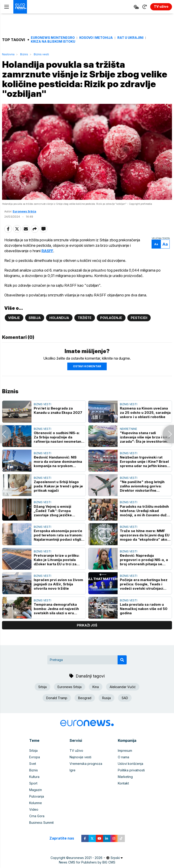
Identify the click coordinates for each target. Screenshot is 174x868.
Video (34, 809)
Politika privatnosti (131, 770)
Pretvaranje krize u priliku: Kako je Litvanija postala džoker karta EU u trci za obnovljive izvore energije (57, 560)
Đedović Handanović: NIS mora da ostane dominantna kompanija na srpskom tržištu (58, 462)
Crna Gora (37, 816)
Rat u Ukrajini (130, 38)
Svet (33, 764)
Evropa (35, 757)
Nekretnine (128, 429)
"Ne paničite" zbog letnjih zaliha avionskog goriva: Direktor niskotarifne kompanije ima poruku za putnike (142, 486)
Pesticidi (139, 318)
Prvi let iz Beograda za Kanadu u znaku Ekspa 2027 (58, 410)
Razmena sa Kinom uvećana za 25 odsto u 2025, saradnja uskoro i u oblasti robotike (145, 413)
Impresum (125, 750)
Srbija (35, 318)
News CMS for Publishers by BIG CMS (87, 862)
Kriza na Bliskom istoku (53, 42)
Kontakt (123, 783)
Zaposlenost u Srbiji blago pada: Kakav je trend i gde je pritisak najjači (58, 486)
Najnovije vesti (80, 757)
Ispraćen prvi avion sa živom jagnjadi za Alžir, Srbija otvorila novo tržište (58, 584)
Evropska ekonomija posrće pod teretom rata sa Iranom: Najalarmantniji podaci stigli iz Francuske (58, 535)
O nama (123, 757)
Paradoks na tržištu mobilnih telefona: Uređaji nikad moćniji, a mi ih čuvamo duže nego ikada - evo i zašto (144, 511)
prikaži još (87, 625)
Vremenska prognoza (86, 764)
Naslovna (8, 54)
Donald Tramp (57, 698)
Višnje (14, 318)
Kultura (34, 777)
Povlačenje (111, 318)
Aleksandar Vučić (123, 687)
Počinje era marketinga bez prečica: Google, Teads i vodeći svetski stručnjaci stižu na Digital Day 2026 (144, 584)
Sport (33, 783)
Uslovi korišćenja (130, 764)
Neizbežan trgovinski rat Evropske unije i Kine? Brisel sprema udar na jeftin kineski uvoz (145, 462)
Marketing (125, 777)
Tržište (85, 318)
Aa (156, 244)
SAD (125, 698)
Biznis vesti (41, 54)
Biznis (24, 54)
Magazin (36, 790)
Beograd (85, 698)
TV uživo (76, 750)
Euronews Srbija (24, 211)
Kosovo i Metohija (96, 38)
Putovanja (37, 796)
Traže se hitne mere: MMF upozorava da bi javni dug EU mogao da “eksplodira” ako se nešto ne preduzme (145, 535)
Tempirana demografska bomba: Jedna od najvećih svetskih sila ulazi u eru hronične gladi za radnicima (57, 609)
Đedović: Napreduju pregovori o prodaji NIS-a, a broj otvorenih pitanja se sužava (144, 560)
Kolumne (36, 803)
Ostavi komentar (87, 366)
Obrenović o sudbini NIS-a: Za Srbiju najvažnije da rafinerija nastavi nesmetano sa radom (59, 437)
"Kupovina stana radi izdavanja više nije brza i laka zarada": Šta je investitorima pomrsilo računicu (145, 437)
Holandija (59, 318)
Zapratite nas (64, 838)
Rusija (106, 698)
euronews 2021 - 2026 (86, 858)
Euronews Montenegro (53, 38)
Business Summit (41, 823)
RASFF (47, 251)
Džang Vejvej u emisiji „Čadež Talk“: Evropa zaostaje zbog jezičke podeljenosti (53, 511)
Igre (72, 770)
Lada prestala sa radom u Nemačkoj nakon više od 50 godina (144, 609)
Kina (96, 687)
